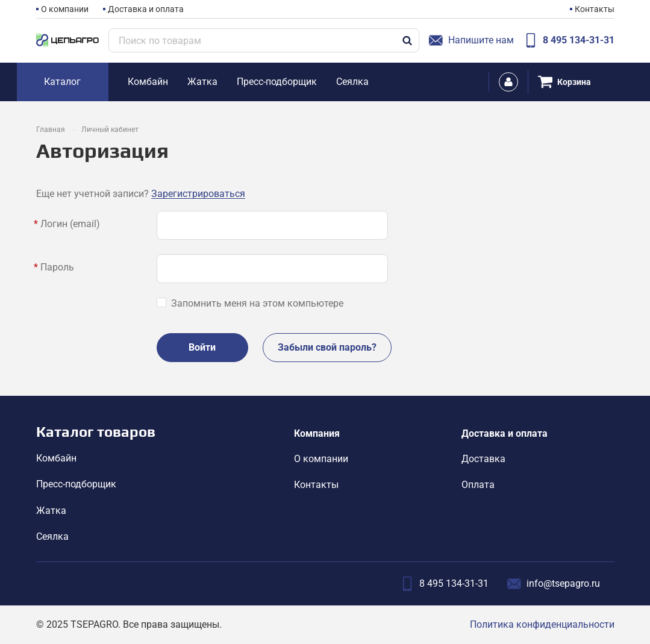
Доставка (483, 459)
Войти (202, 347)
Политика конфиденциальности (542, 624)
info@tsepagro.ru (554, 584)
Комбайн (56, 458)
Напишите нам (471, 40)
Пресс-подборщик (76, 484)
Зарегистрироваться (198, 194)
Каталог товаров (96, 432)
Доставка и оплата (146, 9)
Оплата (478, 485)
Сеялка (52, 536)
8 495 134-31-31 (569, 40)
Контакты (595, 9)
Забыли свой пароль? (327, 347)
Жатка (51, 511)
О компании (65, 9)
